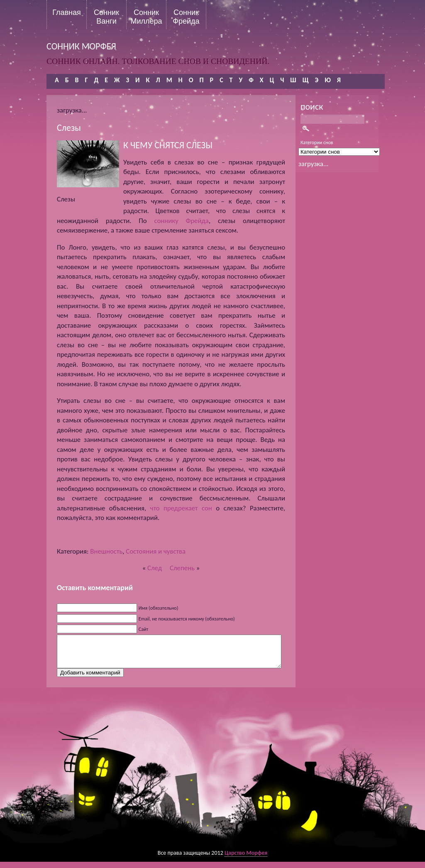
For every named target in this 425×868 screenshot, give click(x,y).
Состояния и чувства (156, 551)
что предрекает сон (181, 508)
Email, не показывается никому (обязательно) (187, 619)
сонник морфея (81, 46)
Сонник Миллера (146, 17)
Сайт (143, 629)
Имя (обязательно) (159, 608)
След (155, 568)
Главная (67, 12)
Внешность (106, 551)
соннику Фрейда (181, 221)
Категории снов (317, 142)
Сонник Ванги (106, 17)
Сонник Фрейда (186, 17)
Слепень (182, 568)
